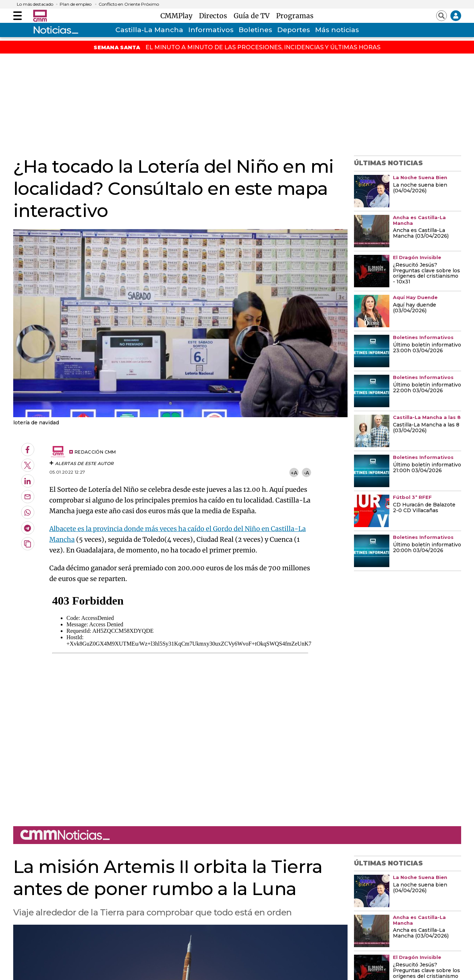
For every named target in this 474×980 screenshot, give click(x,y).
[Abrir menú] (18, 16)
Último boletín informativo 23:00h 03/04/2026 (427, 348)
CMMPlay (178, 16)
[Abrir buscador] (441, 16)
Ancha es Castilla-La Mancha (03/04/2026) (421, 233)
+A (294, 473)
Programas (295, 16)
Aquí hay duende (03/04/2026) (415, 308)
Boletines (255, 30)
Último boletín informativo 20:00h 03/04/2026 (427, 548)
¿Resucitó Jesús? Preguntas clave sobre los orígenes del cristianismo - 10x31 (426, 274)
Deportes (294, 30)
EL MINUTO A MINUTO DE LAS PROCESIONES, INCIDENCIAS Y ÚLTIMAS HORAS (263, 47)
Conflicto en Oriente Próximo (129, 4)
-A (307, 473)
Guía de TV (253, 16)
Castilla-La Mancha (149, 30)
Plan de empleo (76, 4)
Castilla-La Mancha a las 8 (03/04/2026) (426, 428)
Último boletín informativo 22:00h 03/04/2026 (427, 388)
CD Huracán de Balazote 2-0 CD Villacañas (424, 508)
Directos (215, 16)
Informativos (211, 30)
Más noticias (337, 30)
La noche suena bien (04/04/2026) (420, 188)
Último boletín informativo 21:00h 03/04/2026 (427, 468)
